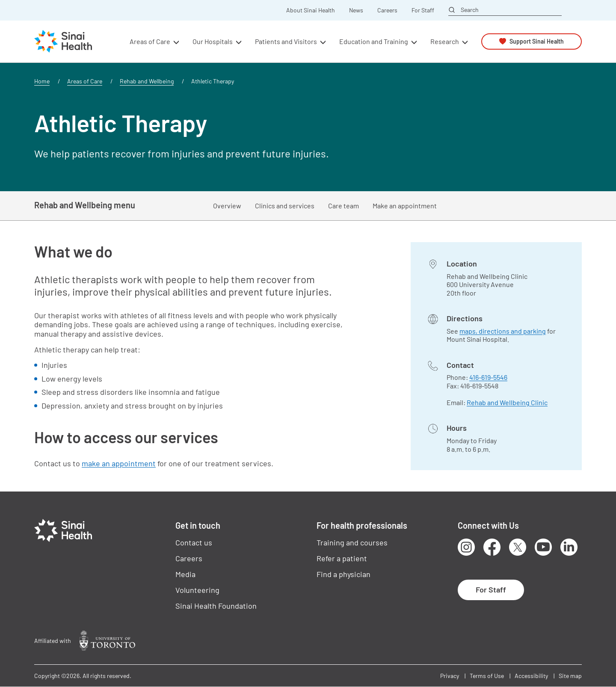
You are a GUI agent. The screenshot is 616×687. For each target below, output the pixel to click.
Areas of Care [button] (150, 41)
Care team (344, 206)
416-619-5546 (488, 377)
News (356, 10)
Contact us (194, 542)
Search (470, 10)
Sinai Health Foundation (216, 606)
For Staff (423, 10)
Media (185, 574)
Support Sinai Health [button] (537, 41)
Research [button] (445, 41)
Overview (227, 206)
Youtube (543, 547)
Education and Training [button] (374, 41)
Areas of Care (85, 81)
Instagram (466, 547)
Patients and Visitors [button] (286, 41)
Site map (570, 676)
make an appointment (119, 463)
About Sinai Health (311, 10)
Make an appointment (405, 206)
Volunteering (197, 590)
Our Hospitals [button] (213, 41)
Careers (387, 10)
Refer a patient (342, 558)
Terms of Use (487, 676)
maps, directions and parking (503, 331)
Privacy (450, 676)
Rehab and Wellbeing (147, 81)
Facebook (492, 547)
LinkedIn (569, 547)
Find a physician (344, 574)
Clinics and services (285, 206)
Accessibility (531, 676)
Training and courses (352, 542)
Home (42, 81)
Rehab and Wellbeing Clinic (507, 402)
